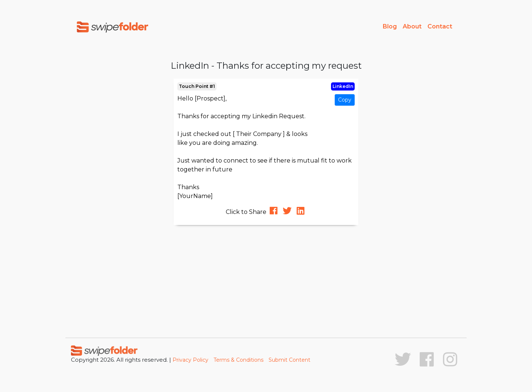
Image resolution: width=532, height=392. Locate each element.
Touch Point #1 (197, 86)
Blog (390, 26)
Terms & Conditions (238, 360)
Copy (345, 100)
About (412, 26)
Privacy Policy (190, 360)
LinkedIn (343, 86)
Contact (440, 26)
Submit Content (289, 360)
